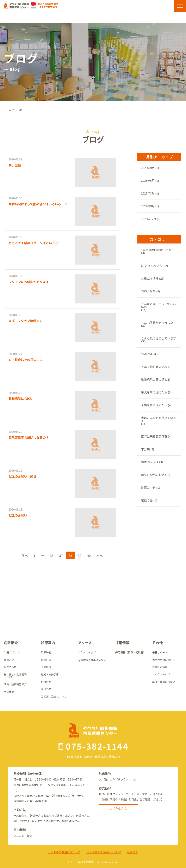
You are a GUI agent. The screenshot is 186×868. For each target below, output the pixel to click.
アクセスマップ (87, 652)
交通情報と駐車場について (92, 661)
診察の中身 (148, 487)
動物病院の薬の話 (153, 379)
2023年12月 (149, 219)
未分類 (145, 449)
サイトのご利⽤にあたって (64, 852)
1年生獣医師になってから (158, 250)
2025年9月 (148, 168)
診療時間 (46, 652)
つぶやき (147, 354)
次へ (100, 555)
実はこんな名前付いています (158, 419)
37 (61, 555)
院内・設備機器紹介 (15, 684)
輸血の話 (147, 500)
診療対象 (46, 660)
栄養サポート (160, 652)
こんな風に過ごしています (158, 338)
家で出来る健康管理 (154, 436)
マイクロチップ (161, 674)
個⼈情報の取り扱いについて (104, 852)
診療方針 (9, 660)
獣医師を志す (150, 462)
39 (80, 555)
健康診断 (46, 682)
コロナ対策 (148, 291)
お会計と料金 (160, 667)
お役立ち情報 (150, 278)
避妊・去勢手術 (50, 674)
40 (89, 555)
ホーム (8, 110)
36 (52, 555)
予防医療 (46, 667)
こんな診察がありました (157, 323)
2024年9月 (148, 206)
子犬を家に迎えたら (154, 392)
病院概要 (9, 692)
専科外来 (46, 689)
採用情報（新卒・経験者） (130, 652)
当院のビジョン (13, 652)
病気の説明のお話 (153, 475)
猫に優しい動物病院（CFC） (15, 676)
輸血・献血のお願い (164, 682)
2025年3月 (148, 193)
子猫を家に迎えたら (154, 405)
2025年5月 (148, 180)
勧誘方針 (133, 852)
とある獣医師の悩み (154, 367)
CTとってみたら (152, 266)
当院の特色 (10, 667)
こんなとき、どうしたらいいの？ (158, 305)
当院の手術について (164, 660)
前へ (25, 555)
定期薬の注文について (54, 696)
